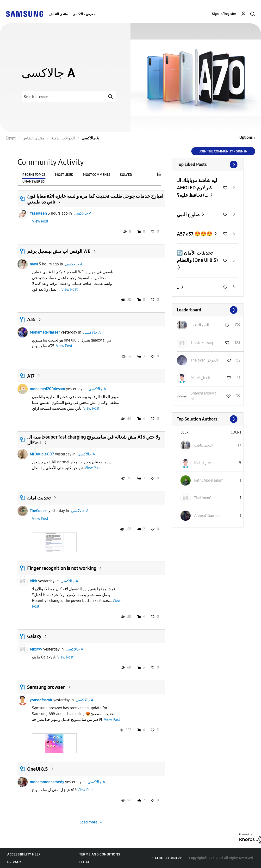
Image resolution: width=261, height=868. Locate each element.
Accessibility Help (24, 854)
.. (179, 287)
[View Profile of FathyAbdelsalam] (209, 480)
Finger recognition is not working (62, 568)
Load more (89, 822)
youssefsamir (41, 700)
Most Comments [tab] (97, 175)
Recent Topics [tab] (34, 175)
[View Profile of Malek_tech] (200, 378)
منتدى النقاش (59, 14)
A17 (31, 376)
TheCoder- (39, 511)
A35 (31, 319)
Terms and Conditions (100, 854)
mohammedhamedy (47, 782)
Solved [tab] (126, 175)
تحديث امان (39, 498)
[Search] (69, 97)
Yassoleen (38, 213)
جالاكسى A (83, 213)
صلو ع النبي (189, 215)
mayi (34, 264)
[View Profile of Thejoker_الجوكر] (204, 360)
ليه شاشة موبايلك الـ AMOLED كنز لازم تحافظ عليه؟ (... (197, 188)
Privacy (14, 862)
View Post (40, 221)
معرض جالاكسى (84, 14)
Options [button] (246, 137)
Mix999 (36, 649)
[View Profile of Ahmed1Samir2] (207, 516)
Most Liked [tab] (64, 175)
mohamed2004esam (47, 389)
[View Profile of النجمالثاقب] (200, 325)
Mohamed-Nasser (45, 332)
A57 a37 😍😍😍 (195, 234)
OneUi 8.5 (37, 769)
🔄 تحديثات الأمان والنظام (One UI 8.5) (197, 256)
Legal (84, 862)
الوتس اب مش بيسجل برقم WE (59, 251)
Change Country (167, 858)
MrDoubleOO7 (42, 454)
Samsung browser (46, 687)
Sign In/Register (224, 14)
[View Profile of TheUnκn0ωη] (202, 343)
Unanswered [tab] (33, 181)
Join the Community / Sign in (223, 151)
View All (208, 164)
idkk (34, 581)
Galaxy (34, 636)
